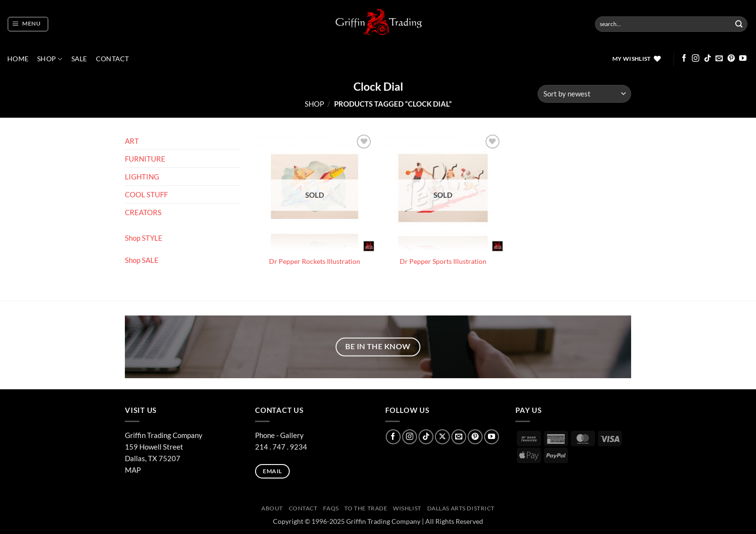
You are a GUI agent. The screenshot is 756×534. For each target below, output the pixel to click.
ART (132, 141)
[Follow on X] (442, 437)
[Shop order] (584, 94)
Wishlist (407, 508)
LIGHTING (142, 177)
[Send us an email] (719, 59)
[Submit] (739, 24)
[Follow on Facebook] (684, 59)
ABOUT (272, 508)
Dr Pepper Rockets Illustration (315, 261)
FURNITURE (145, 159)
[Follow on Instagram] (695, 59)
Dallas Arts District (461, 508)
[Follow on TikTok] (708, 59)
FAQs (331, 508)
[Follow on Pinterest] (731, 59)
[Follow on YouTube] (743, 59)
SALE (79, 59)
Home (18, 59)
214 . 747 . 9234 (281, 447)
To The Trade (366, 508)
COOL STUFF (146, 194)
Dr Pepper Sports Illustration (443, 261)
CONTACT (113, 59)
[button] (28, 24)
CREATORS (143, 212)
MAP (133, 470)
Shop (50, 59)
